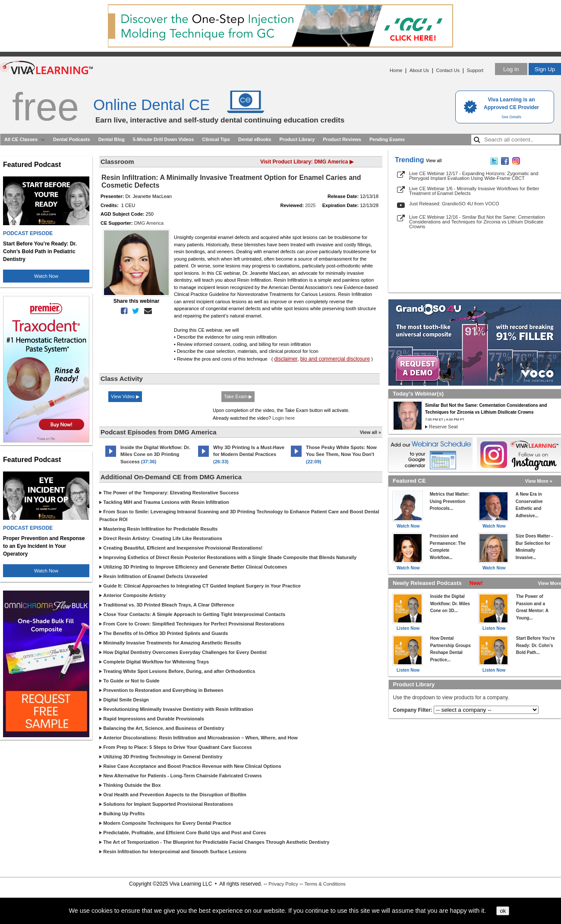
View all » (370, 432)
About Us (419, 70)
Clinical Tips (216, 139)
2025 (310, 205)
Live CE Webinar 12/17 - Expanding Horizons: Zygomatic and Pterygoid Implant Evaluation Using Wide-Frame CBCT (474, 176)
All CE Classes (21, 139)
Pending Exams (387, 139)
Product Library (297, 139)
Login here (284, 418)
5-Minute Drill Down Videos (164, 139)
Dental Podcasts (72, 139)
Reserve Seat (443, 427)
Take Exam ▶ (238, 396)
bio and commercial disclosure (335, 359)
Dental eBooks (255, 139)
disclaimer (286, 359)
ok (503, 911)
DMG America (149, 223)
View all (434, 161)
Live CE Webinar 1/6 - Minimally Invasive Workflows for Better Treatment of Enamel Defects (474, 191)
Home (396, 70)
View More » (539, 481)
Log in (511, 69)
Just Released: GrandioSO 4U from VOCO (454, 204)
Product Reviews (342, 139)
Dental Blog (112, 139)
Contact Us (448, 70)
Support (475, 70)
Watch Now (46, 276)
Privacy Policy (283, 884)
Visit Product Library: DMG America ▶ (307, 162)
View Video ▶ (125, 396)
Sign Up (545, 69)
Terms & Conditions (325, 884)
